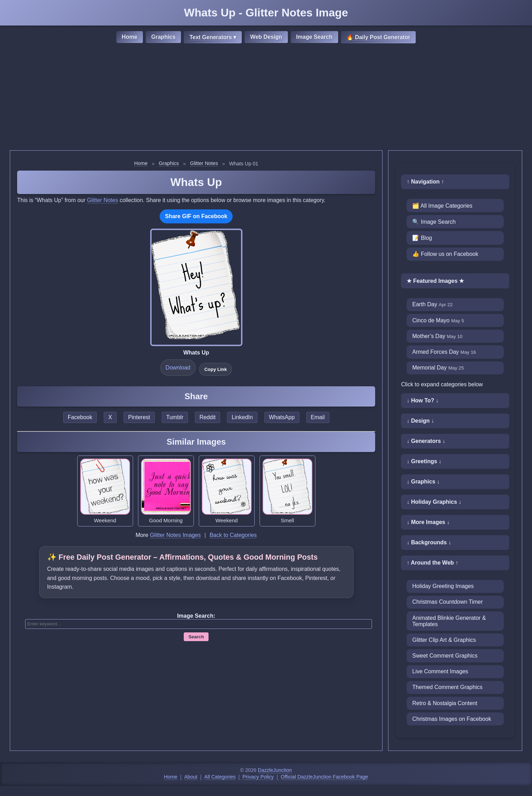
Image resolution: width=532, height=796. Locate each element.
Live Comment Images (440, 671)
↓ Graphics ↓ (423, 482)
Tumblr (175, 417)
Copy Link (216, 369)
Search (196, 637)
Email (318, 417)
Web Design (266, 37)
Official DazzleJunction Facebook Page (325, 777)
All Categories (220, 777)
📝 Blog (422, 238)
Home (130, 37)
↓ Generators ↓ (426, 441)
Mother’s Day (437, 336)
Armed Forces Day (444, 352)
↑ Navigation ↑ (425, 182)
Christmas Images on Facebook (452, 719)
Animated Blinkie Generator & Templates (449, 621)
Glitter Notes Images (175, 535)
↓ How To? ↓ (422, 400)
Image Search (314, 37)
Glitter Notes (204, 163)
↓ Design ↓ (420, 421)
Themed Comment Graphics (447, 687)
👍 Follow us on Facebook (445, 254)
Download (178, 368)
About (191, 777)
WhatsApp (282, 417)
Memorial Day (438, 368)
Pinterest (139, 417)
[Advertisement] (266, 98)
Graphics (163, 37)
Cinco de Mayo (438, 320)
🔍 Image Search (434, 222)
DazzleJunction (275, 770)
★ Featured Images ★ (435, 281)
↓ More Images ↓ (428, 522)
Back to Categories (233, 535)
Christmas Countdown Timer (447, 602)
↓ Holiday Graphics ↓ (434, 502)
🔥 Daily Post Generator (378, 37)
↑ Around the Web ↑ (432, 563)
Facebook (80, 417)
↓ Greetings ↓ (424, 461)
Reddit (207, 417)
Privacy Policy (258, 777)
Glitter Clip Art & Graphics (444, 640)
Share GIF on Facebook (196, 216)
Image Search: (196, 616)
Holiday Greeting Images (443, 586)
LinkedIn (242, 417)
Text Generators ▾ (213, 37)
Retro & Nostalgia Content (445, 703)
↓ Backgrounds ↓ (429, 542)
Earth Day (432, 304)
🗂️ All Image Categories (442, 206)
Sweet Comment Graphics (445, 656)
